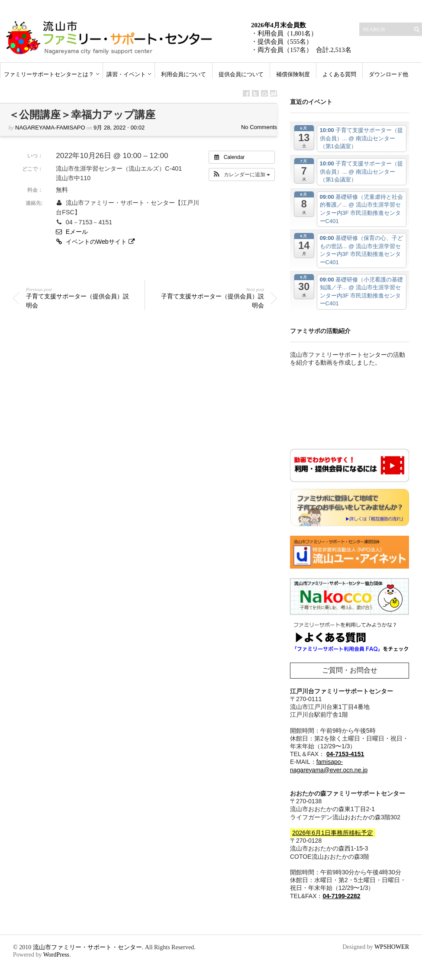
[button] (242, 175)
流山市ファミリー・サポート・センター (87, 947)
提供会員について (241, 74)
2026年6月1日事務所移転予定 (333, 833)
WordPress (56, 955)
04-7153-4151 (345, 754)
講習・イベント (126, 74)
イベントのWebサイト (96, 242)
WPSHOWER (392, 947)
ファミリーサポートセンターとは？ (49, 74)
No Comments (259, 127)
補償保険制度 (293, 74)
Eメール (72, 232)
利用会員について (184, 74)
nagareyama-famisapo (50, 128)
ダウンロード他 (388, 74)
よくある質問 (339, 74)
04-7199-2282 (341, 896)
